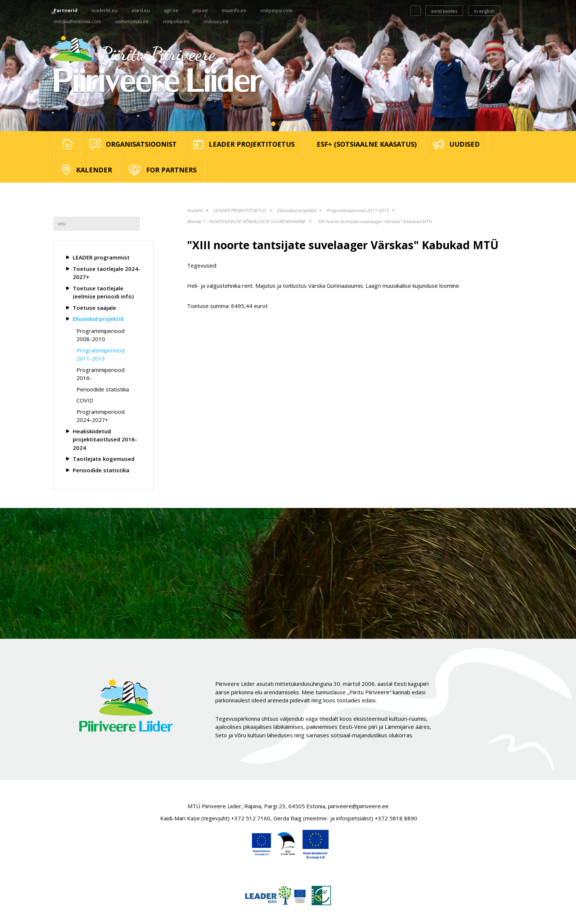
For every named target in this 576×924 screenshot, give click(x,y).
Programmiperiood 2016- (100, 374)
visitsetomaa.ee (132, 21)
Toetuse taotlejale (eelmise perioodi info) (103, 292)
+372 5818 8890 (396, 818)
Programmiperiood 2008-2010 (100, 335)
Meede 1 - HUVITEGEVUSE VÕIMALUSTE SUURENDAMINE (246, 221)
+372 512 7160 (251, 818)
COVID (85, 400)
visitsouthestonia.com (77, 21)
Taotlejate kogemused (104, 459)
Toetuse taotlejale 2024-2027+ (107, 273)
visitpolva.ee (176, 21)
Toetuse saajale (94, 308)
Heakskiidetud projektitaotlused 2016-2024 (105, 439)
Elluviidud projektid (98, 319)
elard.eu (141, 10)
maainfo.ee (234, 10)
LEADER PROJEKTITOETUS (240, 210)
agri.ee (171, 10)
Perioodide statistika (103, 389)
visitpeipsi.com (276, 10)
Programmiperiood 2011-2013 (100, 354)
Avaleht (195, 210)
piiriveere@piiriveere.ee (358, 806)
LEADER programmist (101, 257)
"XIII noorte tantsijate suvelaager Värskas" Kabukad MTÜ (374, 221)
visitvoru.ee (216, 21)
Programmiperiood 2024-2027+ (100, 416)
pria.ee (200, 10)
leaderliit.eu (105, 10)
